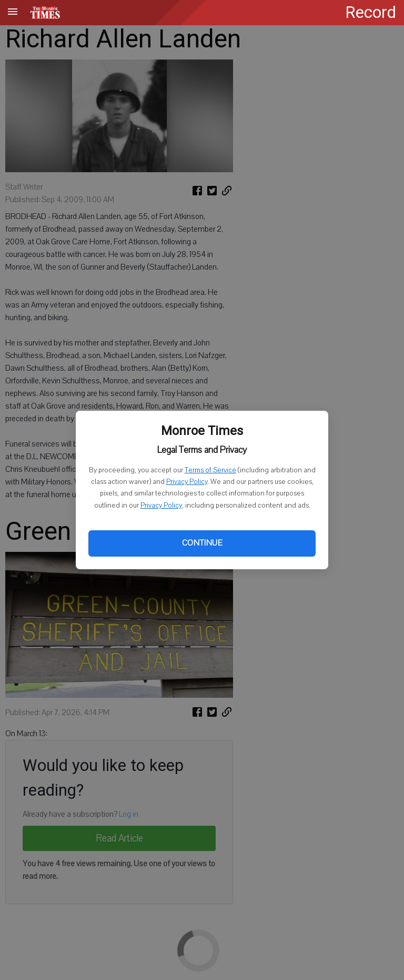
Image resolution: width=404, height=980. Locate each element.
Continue (202, 543)
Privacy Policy (187, 482)
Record (371, 12)
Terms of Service (210, 470)
